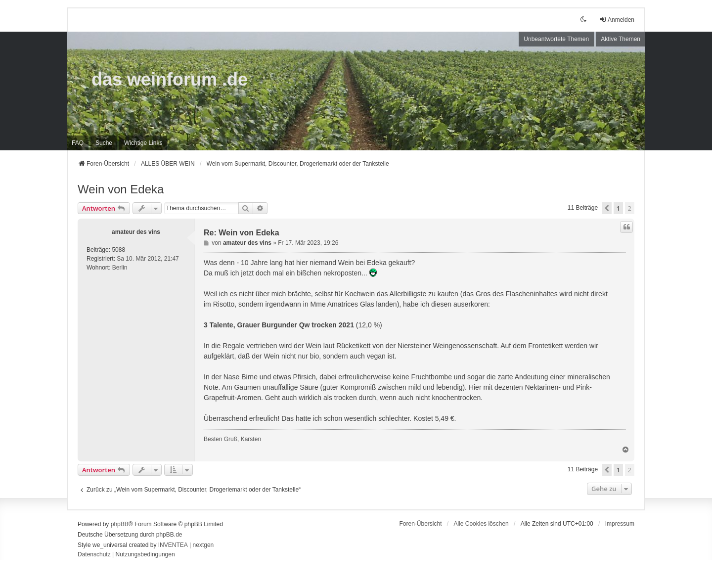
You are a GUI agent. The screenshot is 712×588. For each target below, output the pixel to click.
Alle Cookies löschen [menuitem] (481, 524)
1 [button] (618, 208)
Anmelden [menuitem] (617, 20)
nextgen (203, 545)
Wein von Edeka (121, 189)
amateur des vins (136, 232)
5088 (118, 250)
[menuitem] (143, 143)
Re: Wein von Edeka (242, 233)
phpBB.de (169, 535)
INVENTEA (173, 545)
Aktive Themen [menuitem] (621, 39)
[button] (607, 208)
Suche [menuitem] (104, 143)
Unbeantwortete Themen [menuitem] (556, 39)
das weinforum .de (170, 79)
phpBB (120, 524)
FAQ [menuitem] (78, 143)
